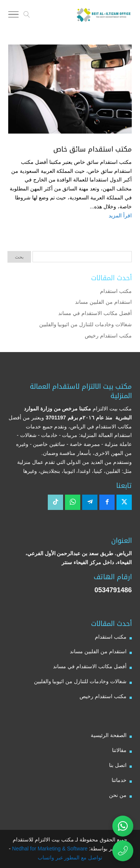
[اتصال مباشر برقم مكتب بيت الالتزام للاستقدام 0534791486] (123, 851)
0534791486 (113, 590)
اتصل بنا (118, 765)
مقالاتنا (119, 750)
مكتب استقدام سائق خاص (93, 149)
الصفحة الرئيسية (109, 735)
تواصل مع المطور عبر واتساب (70, 858)
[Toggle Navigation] (13, 16)
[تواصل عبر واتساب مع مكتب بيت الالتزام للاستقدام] (123, 826)
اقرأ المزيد (120, 216)
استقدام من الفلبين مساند (103, 302)
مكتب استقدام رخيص (108, 336)
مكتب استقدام (116, 291)
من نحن (118, 795)
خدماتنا (119, 780)
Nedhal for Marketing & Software (49, 849)
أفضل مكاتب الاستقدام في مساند (95, 313)
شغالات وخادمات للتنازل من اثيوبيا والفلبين (85, 324)
